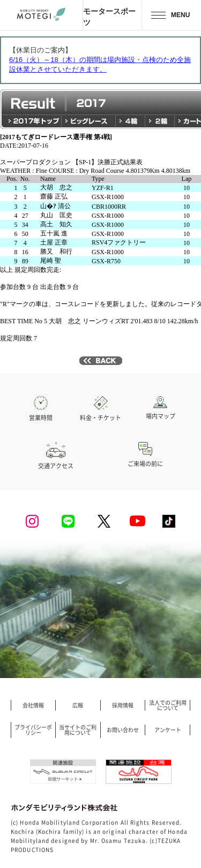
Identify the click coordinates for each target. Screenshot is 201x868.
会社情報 (33, 705)
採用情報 (123, 705)
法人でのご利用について (168, 705)
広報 (78, 705)
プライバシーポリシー (33, 730)
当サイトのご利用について (78, 730)
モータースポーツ (109, 17)
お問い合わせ (123, 730)
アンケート (168, 730)
